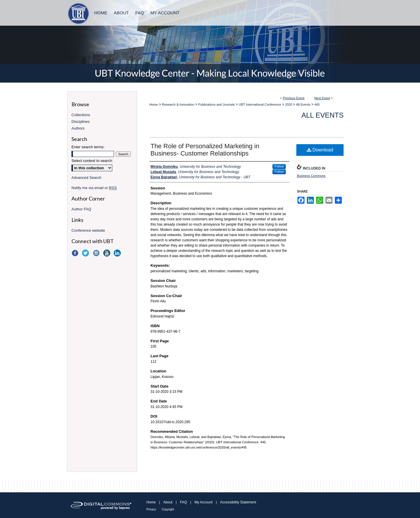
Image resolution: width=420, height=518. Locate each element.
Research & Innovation (178, 104)
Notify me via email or (94, 188)
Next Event (322, 98)
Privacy (151, 509)
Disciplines (80, 122)
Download (320, 150)
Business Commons (311, 176)
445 (317, 104)
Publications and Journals (217, 104)
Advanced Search (86, 178)
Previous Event (294, 98)
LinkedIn (118, 253)
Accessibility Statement (238, 502)
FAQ (183, 502)
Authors (78, 128)
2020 (289, 104)
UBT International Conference (260, 104)
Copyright (168, 509)
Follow (279, 166)
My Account (204, 502)
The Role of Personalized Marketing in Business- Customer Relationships (205, 150)
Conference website (88, 230)
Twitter (86, 253)
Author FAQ (81, 209)
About (168, 502)
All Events (304, 104)
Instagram (97, 253)
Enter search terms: (88, 147)
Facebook (76, 253)
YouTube (107, 253)
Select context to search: (92, 161)
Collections (81, 115)
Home (154, 104)
